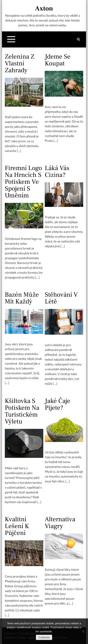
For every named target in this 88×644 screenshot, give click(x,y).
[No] (83, 631)
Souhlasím (44, 637)
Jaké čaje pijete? (57, 404)
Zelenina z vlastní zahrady (20, 63)
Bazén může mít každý (22, 298)
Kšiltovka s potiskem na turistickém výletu (22, 411)
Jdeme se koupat (58, 60)
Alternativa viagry (60, 523)
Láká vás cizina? (57, 171)
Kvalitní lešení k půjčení (17, 526)
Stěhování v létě (61, 298)
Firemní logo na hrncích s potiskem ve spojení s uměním (23, 182)
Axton (44, 8)
